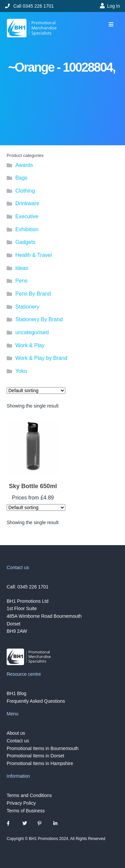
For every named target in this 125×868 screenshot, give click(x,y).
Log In (113, 6)
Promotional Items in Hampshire (40, 763)
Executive (27, 216)
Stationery (27, 307)
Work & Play (30, 345)
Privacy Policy (21, 803)
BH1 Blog (16, 693)
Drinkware (27, 203)
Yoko (21, 371)
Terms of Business (26, 811)
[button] (111, 24)
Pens (21, 281)
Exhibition (27, 229)
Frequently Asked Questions (36, 701)
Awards (24, 165)
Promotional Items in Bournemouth (43, 748)
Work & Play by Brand (41, 358)
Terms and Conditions (29, 795)
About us (16, 733)
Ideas (22, 268)
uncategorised (32, 332)
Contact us (18, 741)
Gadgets (25, 242)
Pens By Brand (33, 294)
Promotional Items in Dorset (35, 756)
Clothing (25, 191)
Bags (21, 178)
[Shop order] (36, 391)
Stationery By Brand (39, 319)
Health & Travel (33, 255)
